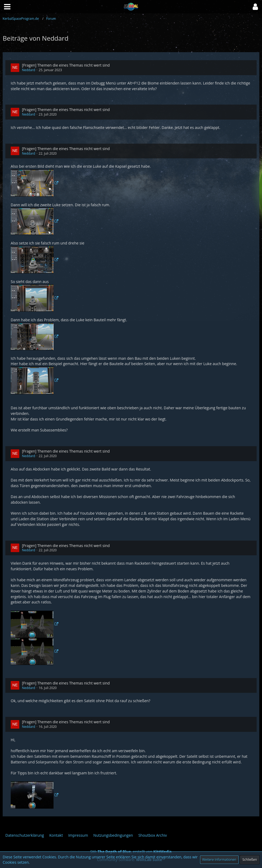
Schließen (250, 860)
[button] (255, 7)
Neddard (29, 70)
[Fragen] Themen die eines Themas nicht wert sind (66, 65)
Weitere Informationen (219, 860)
